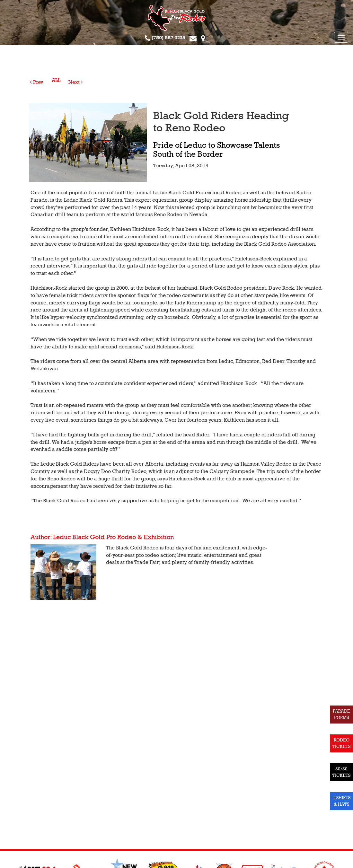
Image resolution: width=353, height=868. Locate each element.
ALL (56, 80)
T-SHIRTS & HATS (342, 801)
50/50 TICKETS (341, 772)
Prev (37, 82)
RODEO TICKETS (341, 743)
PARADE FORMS (341, 714)
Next (76, 82)
